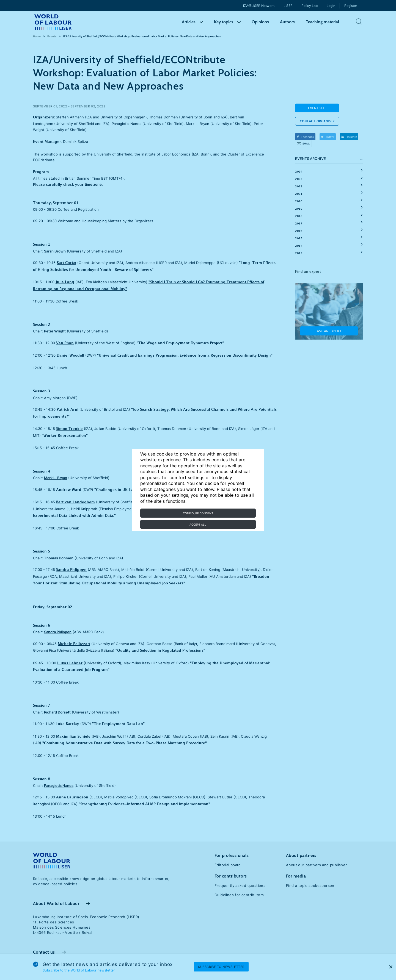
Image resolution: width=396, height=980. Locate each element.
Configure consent (198, 513)
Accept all (198, 524)
